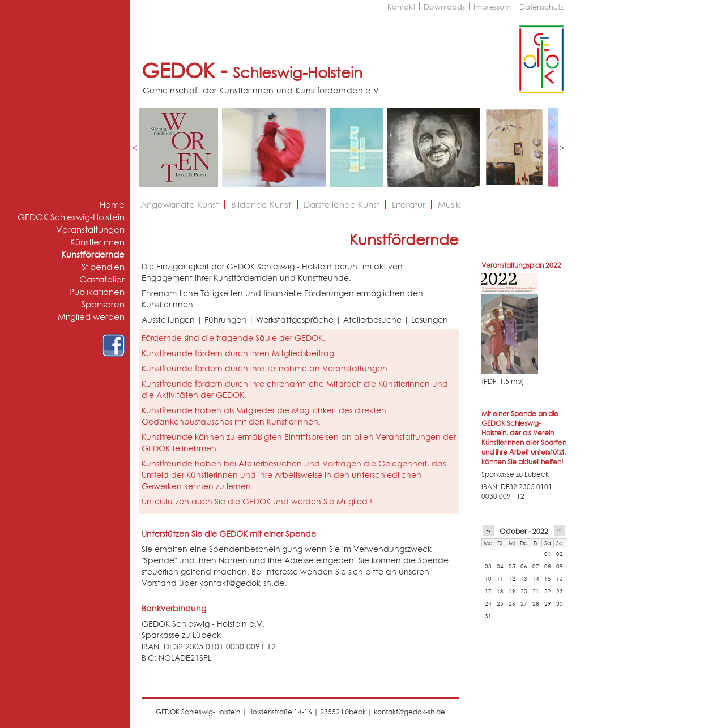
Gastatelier (102, 279)
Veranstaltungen (90, 230)
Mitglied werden (91, 317)
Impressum (492, 7)
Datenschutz (541, 7)
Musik (449, 205)
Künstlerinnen (97, 242)
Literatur (409, 205)
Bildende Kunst (261, 205)
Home (112, 205)
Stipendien (103, 267)
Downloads (444, 7)
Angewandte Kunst (180, 205)
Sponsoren (103, 304)
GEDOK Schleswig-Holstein (71, 217)
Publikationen (97, 292)
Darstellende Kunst (342, 205)
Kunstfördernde (93, 254)
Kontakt (401, 7)
